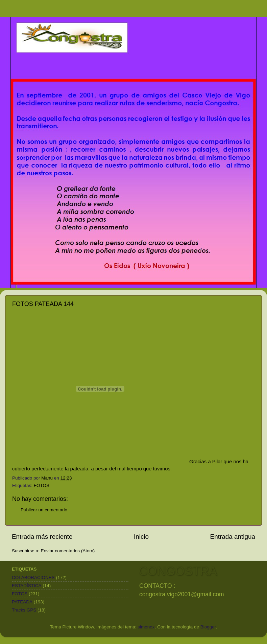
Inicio (141, 537)
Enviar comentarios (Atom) (68, 551)
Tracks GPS (24, 610)
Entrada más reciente (42, 537)
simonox (146, 627)
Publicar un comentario (44, 510)
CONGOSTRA (178, 571)
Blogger (208, 627)
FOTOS (42, 485)
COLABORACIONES (33, 578)
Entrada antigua (233, 537)
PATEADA (22, 602)
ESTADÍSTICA (27, 586)
